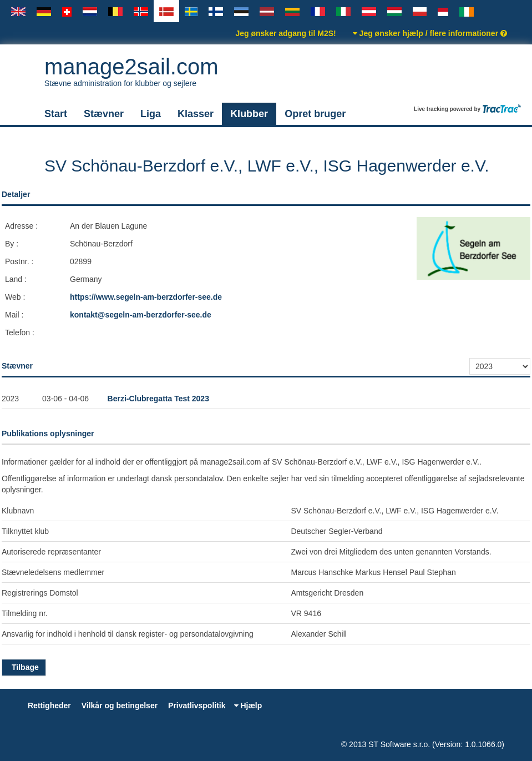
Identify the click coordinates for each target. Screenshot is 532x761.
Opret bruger (315, 114)
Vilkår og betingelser (120, 705)
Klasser (196, 114)
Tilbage (24, 667)
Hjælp (248, 705)
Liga (151, 114)
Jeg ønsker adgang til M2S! (285, 33)
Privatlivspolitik (197, 705)
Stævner (104, 114)
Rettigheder (49, 705)
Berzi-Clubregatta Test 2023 (158, 399)
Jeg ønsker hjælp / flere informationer (430, 33)
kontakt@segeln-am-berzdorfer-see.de (141, 315)
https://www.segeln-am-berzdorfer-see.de (146, 297)
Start (56, 114)
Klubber (249, 114)
